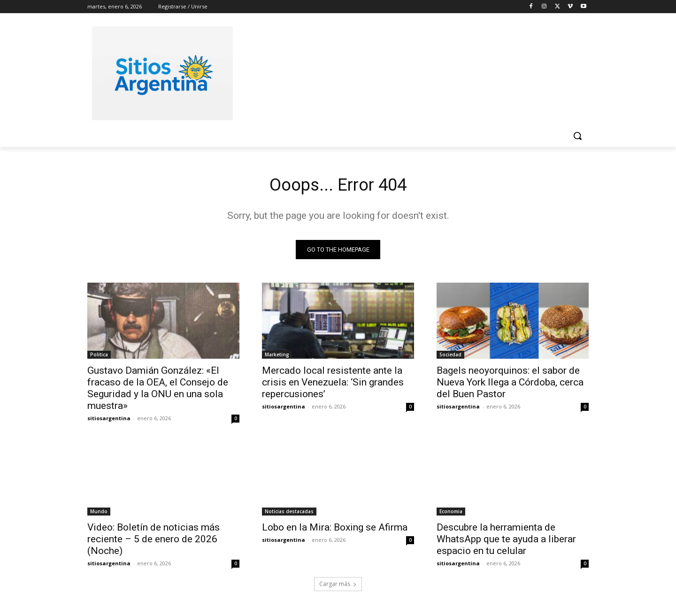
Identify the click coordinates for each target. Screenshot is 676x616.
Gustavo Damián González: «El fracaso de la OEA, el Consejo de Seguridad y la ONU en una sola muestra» (158, 390)
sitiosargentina (109, 420)
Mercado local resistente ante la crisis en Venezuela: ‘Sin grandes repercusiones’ (333, 385)
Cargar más (338, 586)
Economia (451, 514)
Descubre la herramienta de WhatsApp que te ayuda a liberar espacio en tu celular (506, 541)
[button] (577, 136)
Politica (99, 357)
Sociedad (450, 357)
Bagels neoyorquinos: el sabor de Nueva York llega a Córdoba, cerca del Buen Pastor (510, 385)
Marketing (277, 357)
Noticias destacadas (289, 514)
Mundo (99, 514)
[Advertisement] (408, 72)
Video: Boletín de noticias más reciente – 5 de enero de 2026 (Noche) (154, 541)
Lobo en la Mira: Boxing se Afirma (335, 530)
